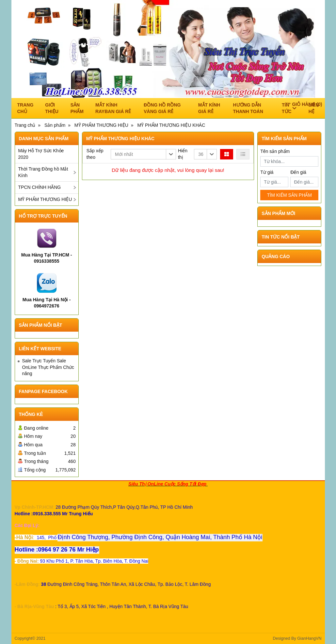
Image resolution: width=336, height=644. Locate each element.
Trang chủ (25, 108)
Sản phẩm (77, 108)
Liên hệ (314, 108)
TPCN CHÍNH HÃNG (40, 187)
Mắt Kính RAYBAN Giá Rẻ (113, 108)
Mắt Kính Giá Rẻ (209, 108)
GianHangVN (309, 638)
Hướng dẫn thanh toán (248, 108)
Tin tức (289, 108)
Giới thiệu (52, 108)
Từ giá (267, 172)
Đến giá (298, 172)
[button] (143, 154)
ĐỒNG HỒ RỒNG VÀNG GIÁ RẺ (162, 108)
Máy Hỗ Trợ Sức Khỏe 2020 (41, 154)
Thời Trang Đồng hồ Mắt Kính (43, 172)
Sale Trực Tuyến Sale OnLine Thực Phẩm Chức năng (48, 367)
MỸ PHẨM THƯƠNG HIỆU (45, 199)
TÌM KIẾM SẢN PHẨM (289, 195)
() (303, 104)
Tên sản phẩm (275, 151)
